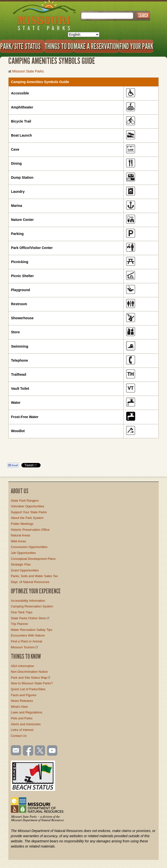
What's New (19, 707)
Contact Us (19, 736)
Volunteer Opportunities (28, 506)
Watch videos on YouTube (52, 751)
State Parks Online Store (30, 618)
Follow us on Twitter (40, 751)
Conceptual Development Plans (33, 559)
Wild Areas (18, 541)
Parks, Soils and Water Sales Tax (34, 576)
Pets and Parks (22, 718)
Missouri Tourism (25, 647)
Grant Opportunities (25, 570)
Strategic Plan (21, 564)
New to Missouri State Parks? (32, 683)
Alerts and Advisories (26, 724)
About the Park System (27, 518)
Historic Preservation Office (30, 530)
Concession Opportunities (29, 547)
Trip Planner (19, 624)
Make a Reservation (96, 46)
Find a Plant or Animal (26, 641)
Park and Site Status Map (31, 678)
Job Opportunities (23, 553)
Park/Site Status (22, 46)
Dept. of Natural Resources (30, 582)
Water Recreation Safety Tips (32, 630)
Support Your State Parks (29, 512)
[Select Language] (84, 35)
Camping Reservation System (32, 606)
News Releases (22, 701)
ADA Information (23, 666)
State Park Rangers (25, 501)
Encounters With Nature (28, 635)
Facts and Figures (24, 695)
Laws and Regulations (27, 712)
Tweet (31, 465)
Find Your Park (136, 46)
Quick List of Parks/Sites (28, 689)
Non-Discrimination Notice (29, 672)
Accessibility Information (28, 601)
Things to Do (59, 46)
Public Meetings (22, 524)
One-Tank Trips (22, 612)
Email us (15, 750)
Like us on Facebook (28, 751)
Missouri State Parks (28, 71)
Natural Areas (21, 535)
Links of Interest (22, 730)
